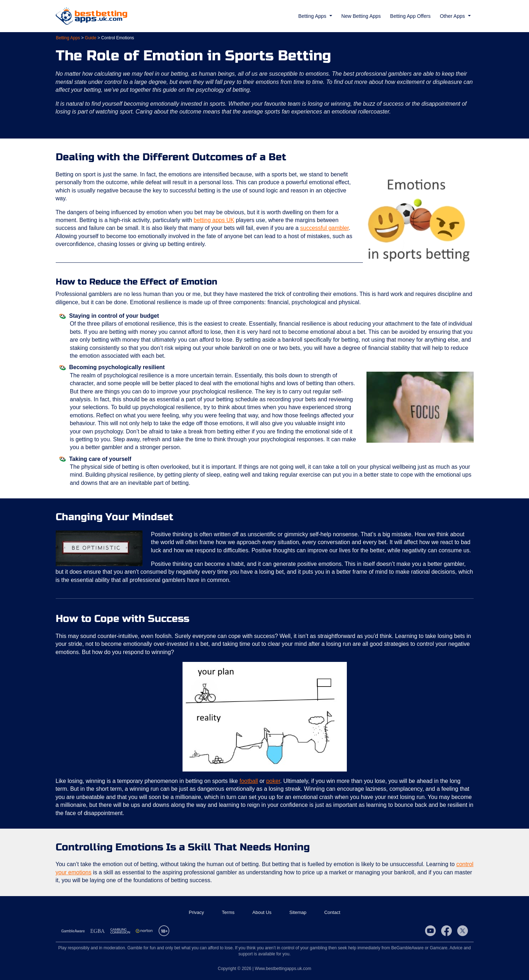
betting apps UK (214, 220)
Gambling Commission (120, 931)
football (249, 781)
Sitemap (298, 912)
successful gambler (324, 228)
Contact (332, 912)
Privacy (196, 912)
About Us (262, 912)
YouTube (430, 931)
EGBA (98, 931)
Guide (91, 38)
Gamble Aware (73, 931)
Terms (228, 912)
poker (273, 781)
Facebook (446, 931)
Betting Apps (68, 38)
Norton (144, 931)
